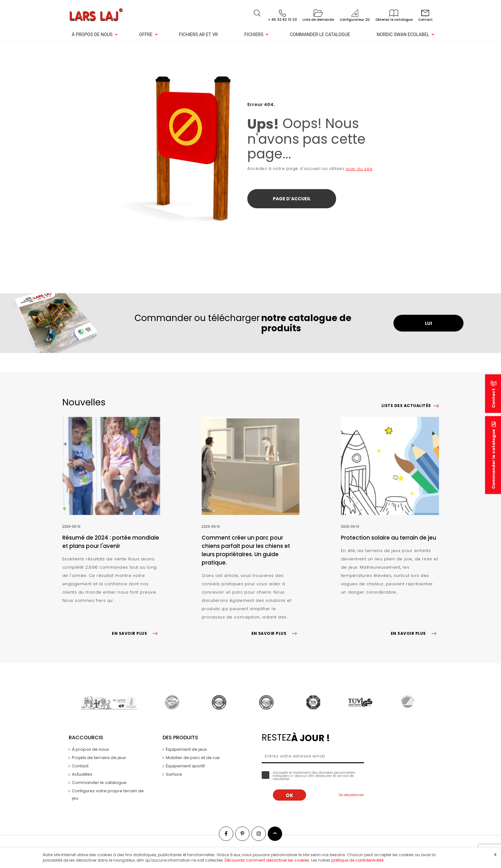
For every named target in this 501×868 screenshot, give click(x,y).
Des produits (180, 737)
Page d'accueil (292, 199)
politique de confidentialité (357, 860)
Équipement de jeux (186, 749)
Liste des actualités (406, 406)
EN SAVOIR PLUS (136, 633)
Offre (146, 35)
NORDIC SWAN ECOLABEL (403, 35)
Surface (174, 774)
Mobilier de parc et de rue (193, 758)
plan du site (359, 169)
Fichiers (254, 35)
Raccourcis (86, 737)
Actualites (82, 774)
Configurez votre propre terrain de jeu (108, 795)
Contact (80, 766)
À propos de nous (92, 35)
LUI (429, 323)
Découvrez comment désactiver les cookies (267, 860)
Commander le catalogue (320, 35)
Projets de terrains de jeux (99, 758)
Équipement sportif (185, 766)
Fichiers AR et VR (198, 35)
